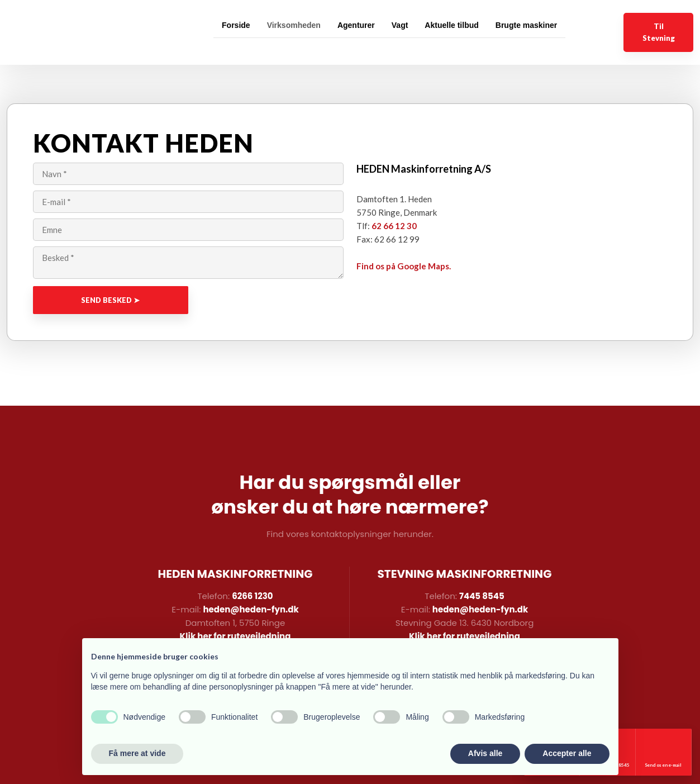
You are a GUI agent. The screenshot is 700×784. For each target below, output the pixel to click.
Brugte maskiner (526, 25)
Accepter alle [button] (567, 753)
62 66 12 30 (394, 226)
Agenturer (356, 25)
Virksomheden (294, 25)
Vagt (400, 25)
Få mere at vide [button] (137, 753)
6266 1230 (252, 596)
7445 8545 (482, 596)
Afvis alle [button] (485, 753)
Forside (236, 25)
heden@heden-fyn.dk (251, 609)
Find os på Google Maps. (404, 266)
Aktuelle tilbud (451, 25)
